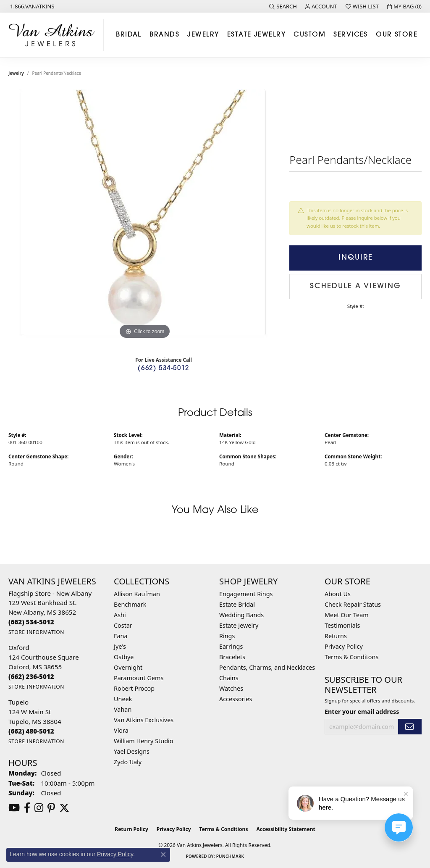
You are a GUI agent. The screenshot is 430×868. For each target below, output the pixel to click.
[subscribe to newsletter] (410, 727)
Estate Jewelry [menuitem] (239, 625)
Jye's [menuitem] (120, 646)
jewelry (16, 73)
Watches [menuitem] (231, 688)
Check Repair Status (353, 604)
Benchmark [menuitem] (130, 604)
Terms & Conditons (351, 657)
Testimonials (342, 625)
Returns (336, 636)
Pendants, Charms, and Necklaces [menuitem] (267, 667)
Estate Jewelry (256, 35)
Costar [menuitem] (123, 625)
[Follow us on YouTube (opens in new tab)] (14, 808)
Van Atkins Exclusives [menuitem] (144, 720)
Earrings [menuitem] (231, 646)
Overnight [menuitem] (128, 667)
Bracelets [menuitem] (232, 657)
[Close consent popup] (163, 855)
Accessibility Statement (286, 829)
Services (351, 35)
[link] (31, 6)
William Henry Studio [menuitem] (143, 741)
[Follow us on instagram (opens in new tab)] (39, 808)
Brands (164, 35)
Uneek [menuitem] (123, 699)
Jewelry (203, 35)
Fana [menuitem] (121, 636)
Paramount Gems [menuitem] (139, 678)
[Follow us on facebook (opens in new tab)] (27, 808)
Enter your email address (362, 711)
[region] (145, 215)
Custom (309, 35)
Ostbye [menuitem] (124, 657)
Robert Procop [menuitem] (134, 688)
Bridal (129, 35)
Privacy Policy (344, 646)
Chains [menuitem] (229, 678)
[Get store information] (36, 632)
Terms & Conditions (224, 829)
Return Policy (131, 829)
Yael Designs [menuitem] (132, 751)
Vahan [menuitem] (123, 709)
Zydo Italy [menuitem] (128, 762)
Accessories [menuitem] (236, 699)
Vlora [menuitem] (121, 730)
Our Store (397, 35)
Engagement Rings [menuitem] (246, 594)
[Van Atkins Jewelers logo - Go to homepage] (54, 35)
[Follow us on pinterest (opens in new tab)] (51, 808)
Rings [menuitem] (227, 636)
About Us (338, 594)
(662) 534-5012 (163, 369)
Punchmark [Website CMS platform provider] (230, 856)
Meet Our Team (347, 615)
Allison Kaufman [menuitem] (137, 594)
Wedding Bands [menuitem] (241, 615)
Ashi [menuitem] (120, 615)
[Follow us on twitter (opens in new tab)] (64, 808)
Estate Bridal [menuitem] (237, 604)
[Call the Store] (31, 622)
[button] (283, 6)
